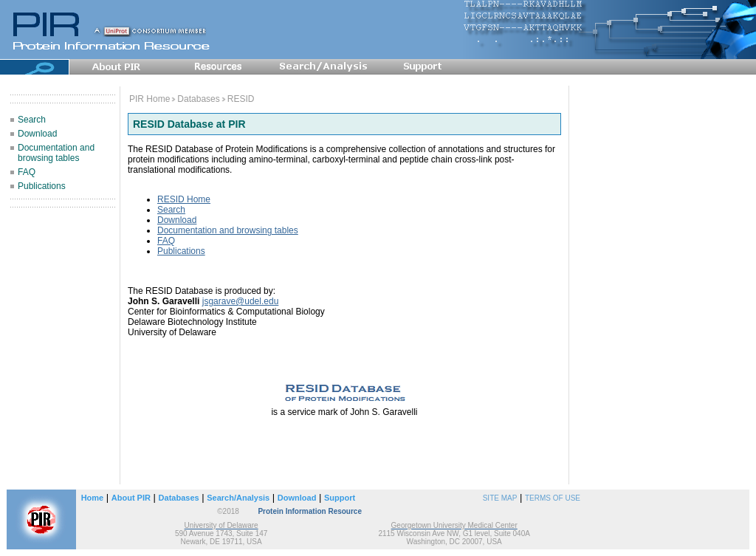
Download (37, 134)
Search (32, 120)
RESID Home (184, 199)
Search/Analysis (238, 498)
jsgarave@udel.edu (241, 301)
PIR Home (150, 99)
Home (93, 498)
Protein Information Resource (310, 511)
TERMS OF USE (553, 498)
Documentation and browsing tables (56, 153)
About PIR (131, 498)
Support (340, 498)
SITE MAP (500, 498)
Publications (42, 186)
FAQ (27, 172)
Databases (198, 99)
